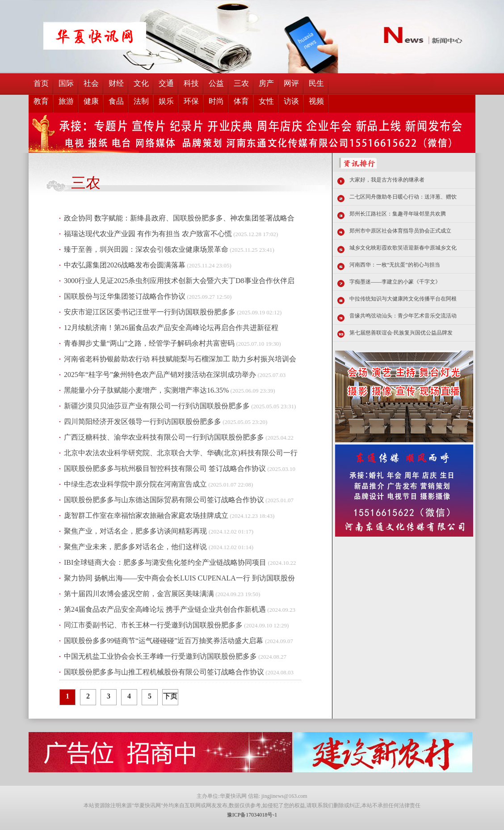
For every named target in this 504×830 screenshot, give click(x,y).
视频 (316, 101)
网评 (291, 83)
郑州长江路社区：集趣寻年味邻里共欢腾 (398, 214)
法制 (141, 101)
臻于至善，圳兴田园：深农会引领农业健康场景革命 (146, 249)
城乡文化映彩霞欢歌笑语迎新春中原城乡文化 (403, 248)
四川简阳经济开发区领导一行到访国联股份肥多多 (143, 421)
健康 (91, 101)
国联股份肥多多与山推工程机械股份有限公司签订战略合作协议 (164, 672)
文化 (141, 83)
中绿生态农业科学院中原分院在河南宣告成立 (135, 484)
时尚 (216, 101)
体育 (241, 101)
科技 (191, 83)
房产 (266, 83)
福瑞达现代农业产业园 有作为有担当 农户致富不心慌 (148, 234)
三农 (241, 83)
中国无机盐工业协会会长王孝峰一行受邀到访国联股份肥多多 (160, 656)
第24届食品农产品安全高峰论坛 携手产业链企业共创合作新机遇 (165, 609)
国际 (66, 83)
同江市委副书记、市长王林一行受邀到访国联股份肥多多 (153, 625)
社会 (91, 83)
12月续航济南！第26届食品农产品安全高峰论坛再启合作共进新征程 (171, 328)
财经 (116, 83)
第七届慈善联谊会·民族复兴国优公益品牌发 (401, 333)
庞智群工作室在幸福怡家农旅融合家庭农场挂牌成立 (146, 515)
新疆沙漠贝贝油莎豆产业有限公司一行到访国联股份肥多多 (157, 406)
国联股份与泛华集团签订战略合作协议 (125, 296)
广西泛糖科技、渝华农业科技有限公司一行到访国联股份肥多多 (164, 437)
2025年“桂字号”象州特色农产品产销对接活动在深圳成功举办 (160, 375)
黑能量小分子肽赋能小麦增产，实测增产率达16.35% (146, 390)
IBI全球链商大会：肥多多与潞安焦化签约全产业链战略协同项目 (165, 562)
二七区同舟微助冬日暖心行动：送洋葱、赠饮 (403, 197)
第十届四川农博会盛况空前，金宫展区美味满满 (139, 594)
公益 (216, 83)
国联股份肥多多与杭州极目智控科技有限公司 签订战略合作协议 (165, 468)
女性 (266, 101)
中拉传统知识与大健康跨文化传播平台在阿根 (403, 299)
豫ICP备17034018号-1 (252, 815)
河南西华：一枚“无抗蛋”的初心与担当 (395, 265)
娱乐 (166, 101)
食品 (116, 101)
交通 (166, 83)
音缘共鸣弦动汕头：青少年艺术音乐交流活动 (403, 316)
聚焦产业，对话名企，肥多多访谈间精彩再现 (136, 531)
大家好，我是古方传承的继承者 (387, 180)
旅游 (66, 101)
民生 (316, 83)
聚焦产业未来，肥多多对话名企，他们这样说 (136, 547)
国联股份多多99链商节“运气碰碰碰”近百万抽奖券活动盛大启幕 (164, 641)
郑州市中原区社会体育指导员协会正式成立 (400, 231)
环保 (191, 101)
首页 (41, 83)
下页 (170, 696)
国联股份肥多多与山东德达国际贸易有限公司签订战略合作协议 (164, 500)
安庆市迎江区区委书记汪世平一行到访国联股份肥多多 (150, 312)
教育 (41, 101)
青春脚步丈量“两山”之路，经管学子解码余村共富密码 (149, 343)
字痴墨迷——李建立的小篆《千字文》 (395, 282)
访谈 (291, 101)
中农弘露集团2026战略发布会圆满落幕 (125, 265)
